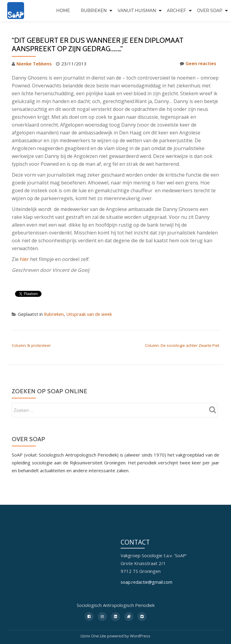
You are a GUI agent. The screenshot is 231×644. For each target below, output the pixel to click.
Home (63, 11)
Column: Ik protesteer (31, 345)
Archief (177, 11)
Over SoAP (210, 11)
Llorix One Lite (94, 636)
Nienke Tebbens (34, 64)
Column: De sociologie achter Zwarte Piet (182, 345)
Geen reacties (198, 64)
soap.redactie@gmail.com (147, 582)
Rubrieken (94, 11)
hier (25, 259)
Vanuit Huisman (137, 11)
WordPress (140, 636)
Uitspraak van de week (91, 314)
